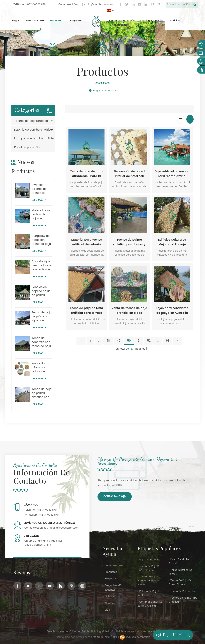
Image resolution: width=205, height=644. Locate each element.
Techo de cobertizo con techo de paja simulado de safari (41, 342)
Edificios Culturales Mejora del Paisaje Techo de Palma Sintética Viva (172, 242)
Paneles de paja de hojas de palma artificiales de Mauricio (41, 291)
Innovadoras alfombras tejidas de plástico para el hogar (41, 368)
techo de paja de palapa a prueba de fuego (149, 581)
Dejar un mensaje (173, 635)
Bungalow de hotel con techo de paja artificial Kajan (41, 240)
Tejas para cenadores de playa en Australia (172, 310)
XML (115, 637)
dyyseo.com (83, 637)
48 (108, 341)
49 (119, 341)
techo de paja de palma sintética (180, 582)
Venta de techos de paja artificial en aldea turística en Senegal (129, 311)
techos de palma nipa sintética (183, 600)
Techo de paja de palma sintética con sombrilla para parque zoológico (42, 393)
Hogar (15, 21)
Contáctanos (113, 496)
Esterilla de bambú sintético (33, 130)
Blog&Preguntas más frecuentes (122, 23)
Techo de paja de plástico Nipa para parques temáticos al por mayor (42, 317)
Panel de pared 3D (27, 147)
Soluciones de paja (151, 21)
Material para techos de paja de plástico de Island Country (42, 215)
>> (178, 341)
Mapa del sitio (101, 637)
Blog (108, 610)
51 (139, 341)
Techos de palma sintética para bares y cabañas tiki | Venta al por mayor (129, 242)
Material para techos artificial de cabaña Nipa (87, 242)
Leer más (39, 200)
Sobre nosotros (36, 21)
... (99, 341)
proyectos (76, 21)
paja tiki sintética (150, 560)
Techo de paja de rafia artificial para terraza (86, 310)
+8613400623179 (36, 4)
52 (149, 341)
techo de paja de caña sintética (149, 568)
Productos (56, 21)
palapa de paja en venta (149, 593)
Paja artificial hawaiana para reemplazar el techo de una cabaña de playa (172, 174)
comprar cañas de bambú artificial (150, 604)
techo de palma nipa (183, 591)
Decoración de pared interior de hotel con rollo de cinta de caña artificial (129, 174)
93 (168, 341)
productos (111, 572)
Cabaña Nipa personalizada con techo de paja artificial (41, 266)
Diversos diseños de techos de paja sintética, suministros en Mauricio (42, 189)
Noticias (175, 21)
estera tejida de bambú (179, 561)
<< (81, 341)
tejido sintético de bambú (180, 572)
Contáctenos (148, 31)
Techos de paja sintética (31, 121)
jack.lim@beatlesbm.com (97, 4)
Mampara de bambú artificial (34, 138)
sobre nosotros (114, 565)
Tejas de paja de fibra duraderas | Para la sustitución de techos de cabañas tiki (86, 174)
